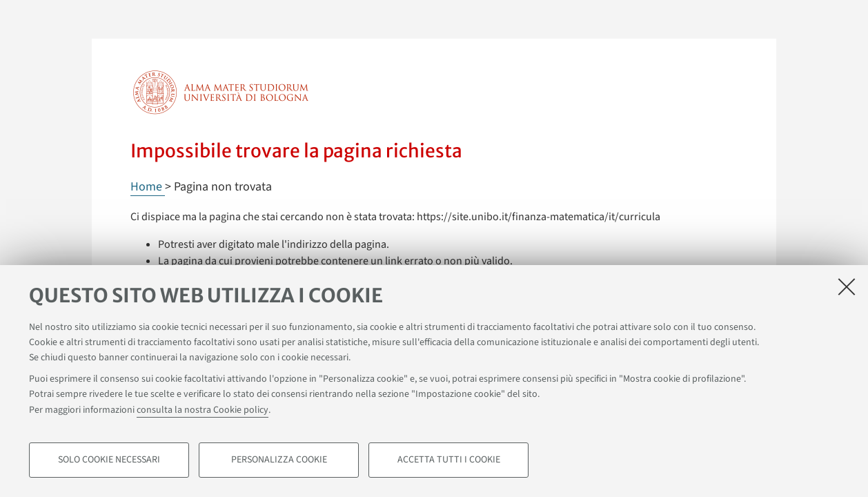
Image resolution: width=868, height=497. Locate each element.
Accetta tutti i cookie (449, 460)
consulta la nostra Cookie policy (203, 410)
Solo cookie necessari (109, 460)
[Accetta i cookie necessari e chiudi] (847, 286)
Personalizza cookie (279, 460)
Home (148, 187)
